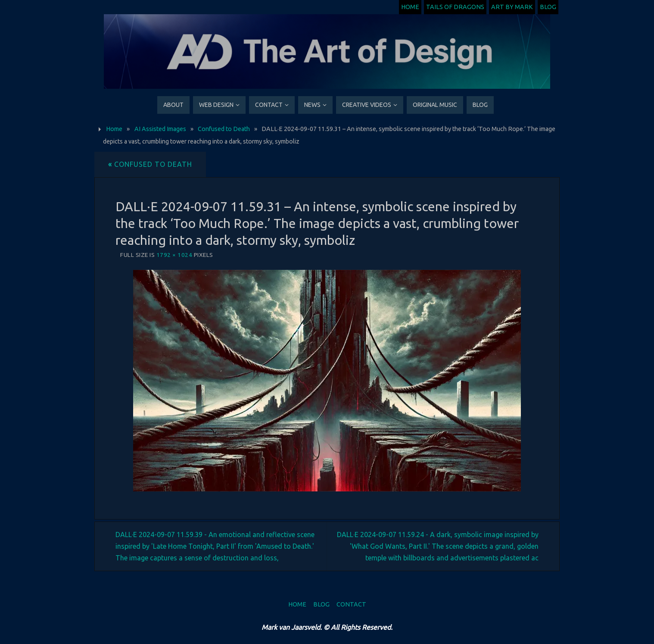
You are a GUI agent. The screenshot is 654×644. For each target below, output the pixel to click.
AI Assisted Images (160, 129)
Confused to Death (224, 129)
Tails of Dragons (455, 7)
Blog (548, 7)
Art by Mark (512, 7)
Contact (351, 604)
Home (410, 7)
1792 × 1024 (174, 255)
